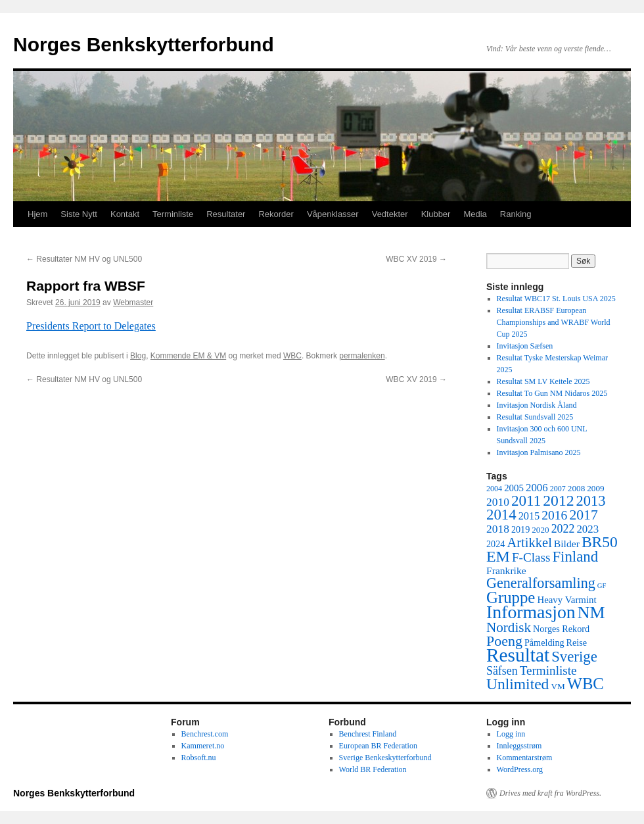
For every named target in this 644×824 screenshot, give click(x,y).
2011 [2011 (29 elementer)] (526, 500)
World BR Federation (373, 769)
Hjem (37, 214)
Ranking (516, 214)
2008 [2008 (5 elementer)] (576, 488)
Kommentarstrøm (525, 758)
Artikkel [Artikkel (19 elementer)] (529, 543)
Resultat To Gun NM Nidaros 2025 (552, 393)
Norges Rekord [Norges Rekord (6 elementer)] (561, 629)
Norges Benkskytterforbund (144, 44)
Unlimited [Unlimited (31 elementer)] (517, 684)
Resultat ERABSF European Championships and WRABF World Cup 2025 (554, 322)
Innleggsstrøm (519, 746)
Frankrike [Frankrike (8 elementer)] (506, 570)
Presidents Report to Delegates (91, 326)
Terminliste (173, 214)
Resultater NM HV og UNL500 (84, 259)
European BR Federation (378, 746)
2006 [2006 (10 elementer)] (537, 488)
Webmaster (133, 303)
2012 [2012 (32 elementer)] (558, 500)
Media (475, 214)
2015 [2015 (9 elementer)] (529, 516)
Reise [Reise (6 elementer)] (577, 642)
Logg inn (511, 734)
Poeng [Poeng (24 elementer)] (504, 641)
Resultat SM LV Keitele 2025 (543, 381)
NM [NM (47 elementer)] (591, 613)
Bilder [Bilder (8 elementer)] (567, 544)
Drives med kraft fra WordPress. (550, 793)
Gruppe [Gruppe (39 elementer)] (511, 597)
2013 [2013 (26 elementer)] (591, 501)
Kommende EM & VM (188, 356)
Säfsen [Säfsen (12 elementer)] (502, 671)
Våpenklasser (333, 214)
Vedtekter (390, 214)
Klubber (436, 214)
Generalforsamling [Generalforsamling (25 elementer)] (541, 583)
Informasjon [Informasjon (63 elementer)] (531, 612)
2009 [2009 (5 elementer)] (595, 488)
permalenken (362, 356)
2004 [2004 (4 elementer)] (494, 489)
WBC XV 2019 (416, 259)
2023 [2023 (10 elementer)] (587, 529)
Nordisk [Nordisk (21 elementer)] (509, 627)
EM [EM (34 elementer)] (498, 556)
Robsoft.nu (199, 758)
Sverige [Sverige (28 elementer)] (574, 657)
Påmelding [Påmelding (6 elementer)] (544, 642)
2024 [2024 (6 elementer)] (495, 544)
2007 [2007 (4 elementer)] (558, 489)
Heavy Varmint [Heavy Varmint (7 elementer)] (566, 600)
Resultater (226, 214)
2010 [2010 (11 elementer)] (498, 502)
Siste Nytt (79, 214)
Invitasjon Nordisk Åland (537, 405)
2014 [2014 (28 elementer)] (501, 515)
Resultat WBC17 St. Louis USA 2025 (556, 299)
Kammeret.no (203, 746)
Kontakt (125, 214)
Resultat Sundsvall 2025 (535, 417)
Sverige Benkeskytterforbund (385, 758)
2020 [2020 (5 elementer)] (540, 530)
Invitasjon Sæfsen (525, 346)
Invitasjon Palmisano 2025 (539, 452)
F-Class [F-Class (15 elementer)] (531, 557)
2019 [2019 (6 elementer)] (520, 529)
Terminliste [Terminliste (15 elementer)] (548, 670)
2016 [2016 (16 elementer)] (554, 515)
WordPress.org (520, 769)
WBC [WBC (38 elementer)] (586, 684)
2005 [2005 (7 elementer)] (514, 488)
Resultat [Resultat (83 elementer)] (518, 655)
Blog (138, 356)
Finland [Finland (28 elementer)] (575, 557)
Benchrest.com (205, 734)
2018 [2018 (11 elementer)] (498, 529)
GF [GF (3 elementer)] (602, 586)
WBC (292, 356)
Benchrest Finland (368, 734)
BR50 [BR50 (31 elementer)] (600, 542)
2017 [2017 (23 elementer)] (583, 515)
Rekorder (276, 214)
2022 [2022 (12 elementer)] (563, 529)
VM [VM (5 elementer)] (558, 686)
